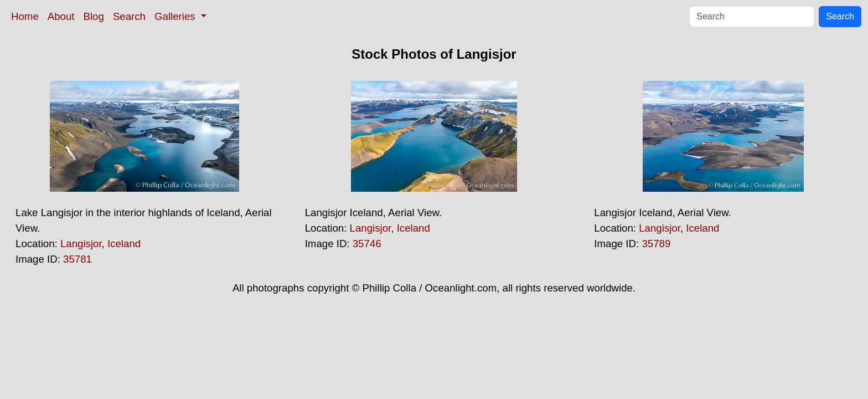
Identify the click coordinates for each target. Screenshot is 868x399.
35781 (77, 259)
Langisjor (81, 244)
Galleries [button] (176, 16)
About (61, 16)
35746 (367, 244)
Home (25, 16)
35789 (656, 244)
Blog (94, 16)
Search (129, 16)
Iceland (124, 244)
